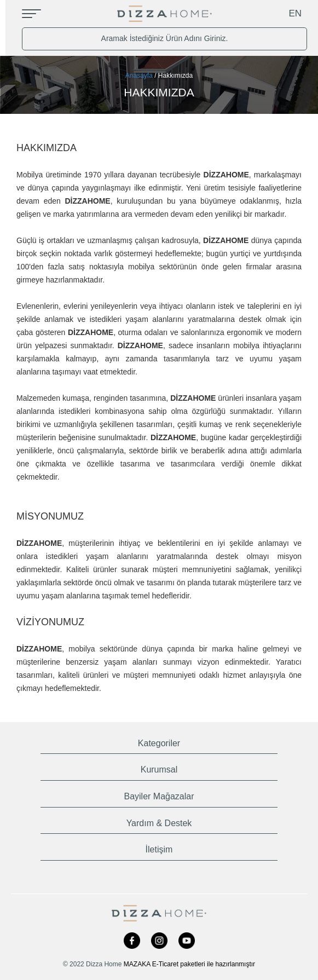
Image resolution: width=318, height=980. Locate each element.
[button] (159, 741)
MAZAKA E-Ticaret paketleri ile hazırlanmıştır (189, 964)
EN (296, 13)
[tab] (159, 741)
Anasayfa (139, 76)
